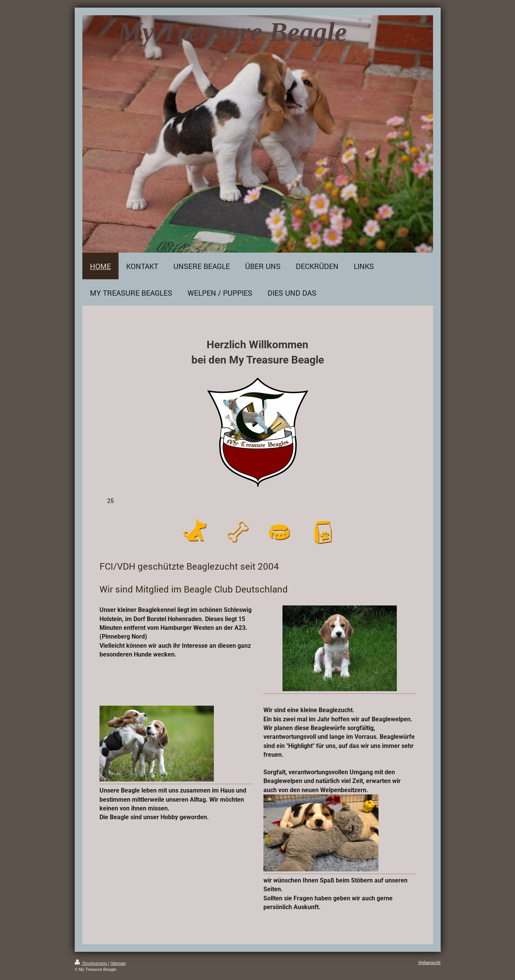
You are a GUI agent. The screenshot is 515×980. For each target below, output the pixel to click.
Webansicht (429, 962)
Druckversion (91, 963)
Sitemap (118, 963)
